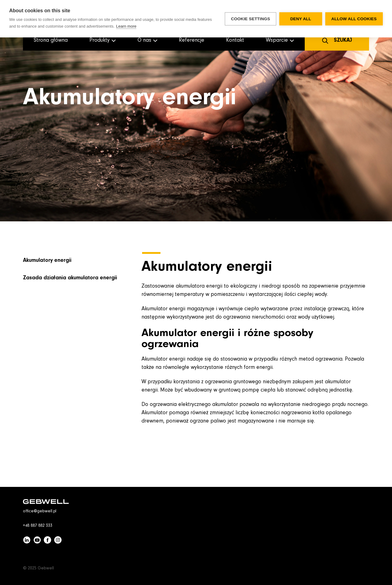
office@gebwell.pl (40, 511)
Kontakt (235, 40)
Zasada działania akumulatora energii (70, 278)
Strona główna (51, 40)
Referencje (192, 40)
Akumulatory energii (47, 261)
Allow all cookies (354, 19)
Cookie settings (251, 19)
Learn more (126, 26)
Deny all (301, 19)
